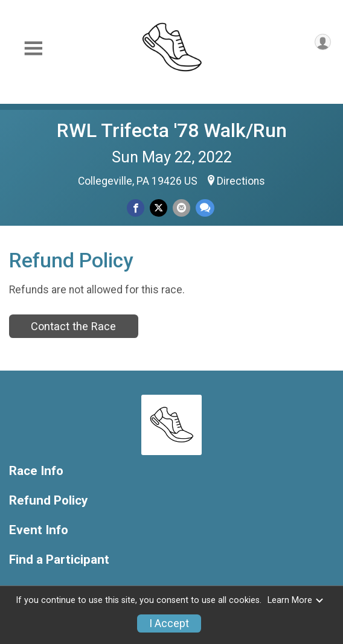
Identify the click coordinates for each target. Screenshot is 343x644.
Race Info (36, 471)
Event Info (39, 530)
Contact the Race (73, 326)
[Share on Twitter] (159, 208)
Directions (241, 181)
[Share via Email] (181, 208)
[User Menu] (323, 42)
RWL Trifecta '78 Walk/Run (172, 130)
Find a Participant (59, 560)
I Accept (169, 623)
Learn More (296, 600)
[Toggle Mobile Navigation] (33, 49)
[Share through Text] (205, 208)
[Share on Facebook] (136, 208)
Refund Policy (48, 501)
